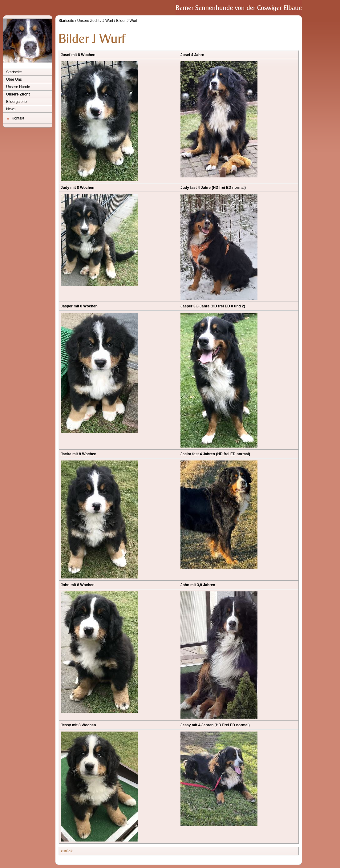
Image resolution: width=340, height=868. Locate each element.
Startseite (14, 72)
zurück (67, 851)
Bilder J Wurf (127, 21)
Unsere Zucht (18, 94)
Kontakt (18, 118)
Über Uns (14, 79)
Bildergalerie (16, 102)
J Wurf (108, 21)
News (11, 109)
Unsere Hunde (18, 87)
